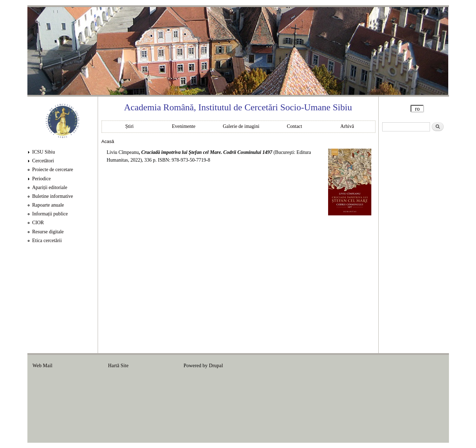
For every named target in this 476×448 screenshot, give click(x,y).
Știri (129, 126)
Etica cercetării (47, 241)
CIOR (38, 223)
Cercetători (43, 161)
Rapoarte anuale (48, 205)
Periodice (42, 179)
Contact (294, 126)
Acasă (108, 141)
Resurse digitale (48, 232)
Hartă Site (118, 366)
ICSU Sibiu (44, 152)
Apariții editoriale (50, 187)
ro (417, 109)
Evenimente (184, 126)
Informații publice (50, 214)
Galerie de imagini (241, 126)
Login (437, 366)
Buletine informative (53, 196)
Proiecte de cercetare (53, 170)
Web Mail (43, 366)
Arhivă (347, 126)
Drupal (216, 366)
